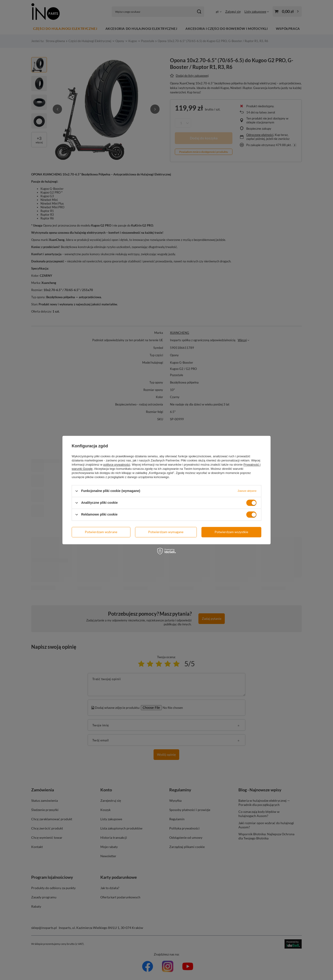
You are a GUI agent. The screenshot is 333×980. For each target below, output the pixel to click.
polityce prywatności (117, 465)
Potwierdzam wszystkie (231, 532)
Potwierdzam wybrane (101, 532)
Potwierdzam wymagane (166, 532)
